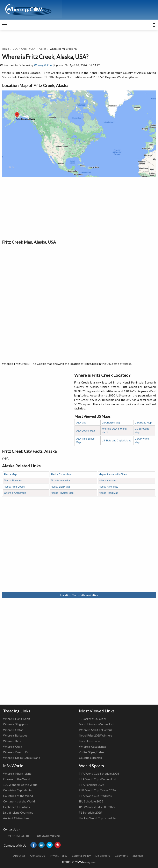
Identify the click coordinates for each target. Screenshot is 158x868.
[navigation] (5, 25)
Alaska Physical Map (62, 493)
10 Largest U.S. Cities (93, 719)
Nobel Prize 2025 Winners (96, 735)
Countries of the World (18, 796)
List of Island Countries (18, 812)
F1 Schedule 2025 (90, 812)
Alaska (42, 49)
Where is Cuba (13, 747)
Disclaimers (103, 856)
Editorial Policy (81, 856)
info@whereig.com (49, 836)
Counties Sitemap (91, 758)
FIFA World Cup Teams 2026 (97, 790)
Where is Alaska (108, 481)
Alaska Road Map (109, 493)
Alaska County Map (61, 474)
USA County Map (85, 431)
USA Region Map (111, 423)
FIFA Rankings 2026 (92, 785)
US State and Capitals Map (116, 441)
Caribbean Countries (16, 807)
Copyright (121, 856)
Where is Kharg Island (17, 774)
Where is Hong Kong (16, 719)
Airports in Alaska (60, 481)
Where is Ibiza (12, 741)
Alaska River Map (108, 487)
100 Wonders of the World (20, 785)
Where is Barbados (15, 735)
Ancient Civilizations (16, 818)
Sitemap (138, 856)
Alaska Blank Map (60, 487)
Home (6, 49)
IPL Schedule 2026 (91, 801)
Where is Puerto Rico (17, 752)
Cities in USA (28, 49)
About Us (19, 856)
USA (15, 49)
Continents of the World (19, 801)
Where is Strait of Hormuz (96, 730)
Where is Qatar (13, 730)
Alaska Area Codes (14, 487)
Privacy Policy (59, 856)
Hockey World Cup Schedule (97, 818)
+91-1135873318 (17, 836)
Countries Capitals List (18, 790)
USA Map (81, 423)
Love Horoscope (89, 741)
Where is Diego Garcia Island (22, 758)
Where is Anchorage (15, 493)
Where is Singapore (16, 724)
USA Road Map (143, 423)
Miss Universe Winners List (96, 724)
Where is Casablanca (92, 747)
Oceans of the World (17, 779)
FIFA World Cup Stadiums (95, 796)
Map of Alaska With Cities (113, 474)
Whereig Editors (43, 65)
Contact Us (38, 856)
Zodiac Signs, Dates (92, 752)
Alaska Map (10, 474)
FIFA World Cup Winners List (98, 779)
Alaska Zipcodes (13, 481)
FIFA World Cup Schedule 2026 (99, 774)
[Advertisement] (79, 208)
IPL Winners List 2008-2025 (97, 807)
